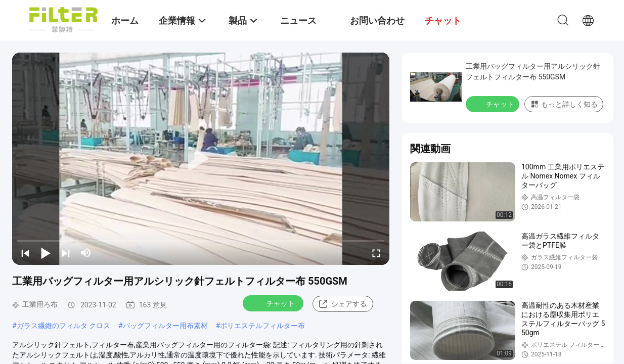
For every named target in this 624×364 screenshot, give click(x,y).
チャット (274, 303)
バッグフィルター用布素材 (165, 326)
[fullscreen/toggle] (376, 253)
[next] (66, 253)
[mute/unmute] (86, 253)
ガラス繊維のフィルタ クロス (63, 326)
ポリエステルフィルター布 (262, 326)
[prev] (25, 253)
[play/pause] (46, 253)
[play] (201, 159)
